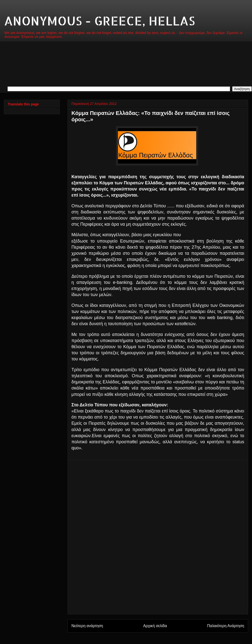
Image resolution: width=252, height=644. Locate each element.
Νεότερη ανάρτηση (87, 626)
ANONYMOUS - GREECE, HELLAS (99, 21)
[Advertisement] (158, 537)
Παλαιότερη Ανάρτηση (226, 626)
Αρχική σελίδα (155, 626)
